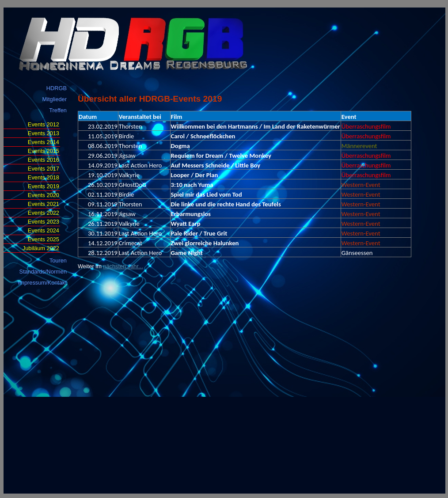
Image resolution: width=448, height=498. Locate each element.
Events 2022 (44, 213)
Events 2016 (44, 160)
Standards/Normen (43, 272)
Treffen (58, 110)
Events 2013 (44, 133)
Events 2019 (44, 186)
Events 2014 (44, 142)
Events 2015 (44, 151)
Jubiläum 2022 (41, 248)
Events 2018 (44, 177)
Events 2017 (44, 169)
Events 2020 (44, 195)
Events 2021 (44, 204)
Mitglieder (55, 99)
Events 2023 (44, 222)
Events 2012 (44, 124)
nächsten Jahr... (123, 266)
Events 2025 (44, 239)
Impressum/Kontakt (42, 283)
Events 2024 (44, 230)
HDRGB (57, 88)
